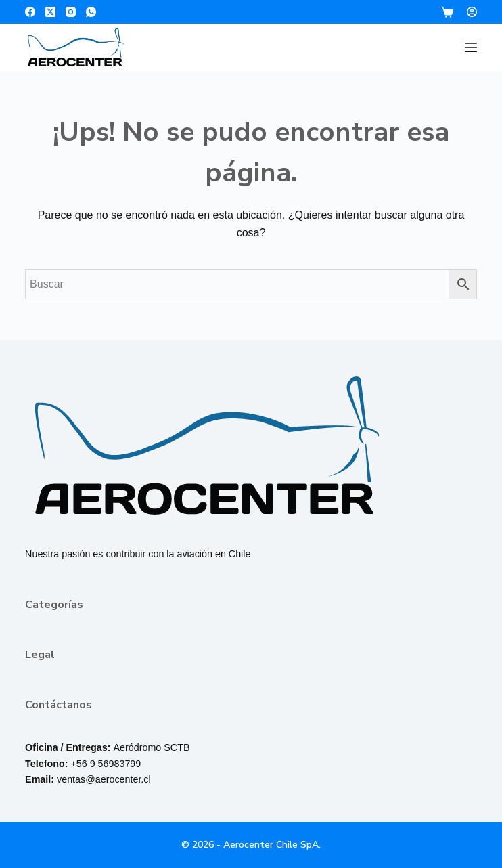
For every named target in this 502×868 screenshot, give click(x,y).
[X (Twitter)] (50, 12)
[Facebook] (30, 12)
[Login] (472, 12)
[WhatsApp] (91, 12)
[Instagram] (71, 12)
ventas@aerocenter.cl (104, 779)
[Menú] (471, 47)
